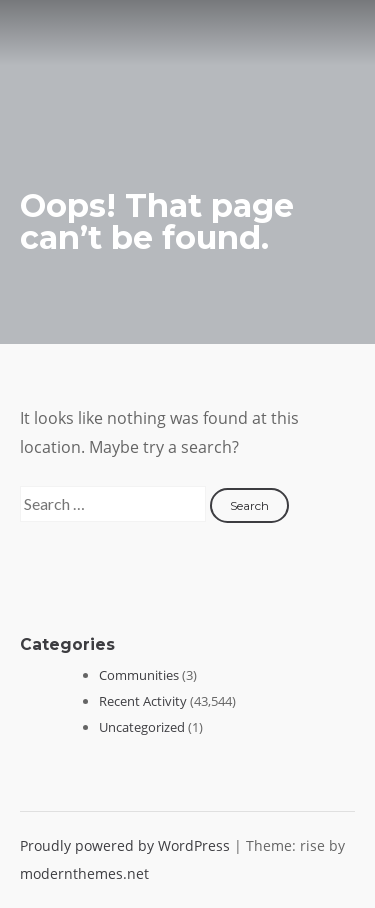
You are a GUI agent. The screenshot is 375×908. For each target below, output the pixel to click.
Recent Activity (143, 701)
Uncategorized (142, 727)
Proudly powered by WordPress (127, 845)
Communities (139, 675)
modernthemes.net (84, 873)
